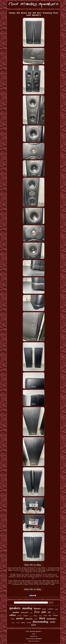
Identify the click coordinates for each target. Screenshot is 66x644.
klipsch (13, 623)
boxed (44, 609)
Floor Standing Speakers (34, 631)
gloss (31, 616)
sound (54, 613)
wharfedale (29, 619)
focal (45, 615)
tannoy (23, 623)
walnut (55, 615)
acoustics (20, 616)
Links (34, 634)
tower (34, 625)
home (13, 619)
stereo (40, 616)
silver (26, 616)
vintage (35, 616)
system (57, 609)
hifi (49, 612)
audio (53, 622)
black (42, 618)
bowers (37, 608)
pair (44, 612)
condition (50, 609)
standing (27, 608)
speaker (20, 618)
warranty (29, 623)
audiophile (25, 612)
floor (37, 612)
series (36, 619)
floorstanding (41, 622)
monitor (16, 612)
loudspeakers (52, 619)
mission (18, 623)
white (31, 613)
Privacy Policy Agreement (34, 639)
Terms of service (34, 641)
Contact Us (34, 636)
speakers (15, 608)
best (50, 616)
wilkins (13, 615)
